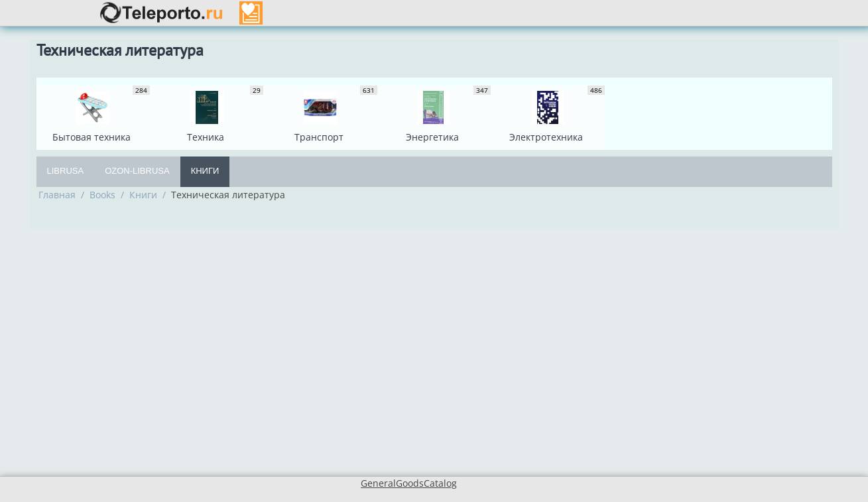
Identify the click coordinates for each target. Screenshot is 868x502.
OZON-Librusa (137, 171)
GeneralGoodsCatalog (409, 483)
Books (102, 195)
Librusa (66, 171)
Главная (57, 195)
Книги (205, 171)
